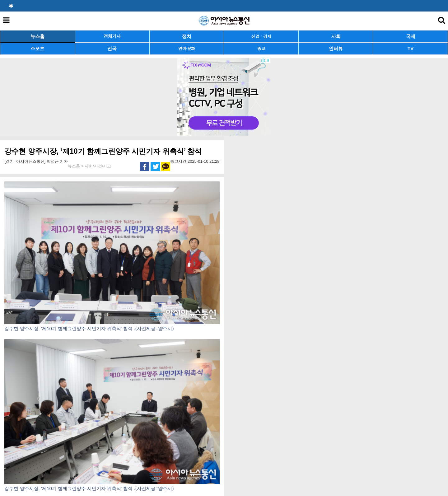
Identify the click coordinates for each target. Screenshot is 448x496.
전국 (112, 48)
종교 (261, 48)
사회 (336, 36)
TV (411, 48)
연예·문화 (187, 48)
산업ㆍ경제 (261, 36)
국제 (411, 36)
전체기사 (112, 36)
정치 (187, 36)
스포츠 (37, 48)
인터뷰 (336, 48)
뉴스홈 (37, 36)
